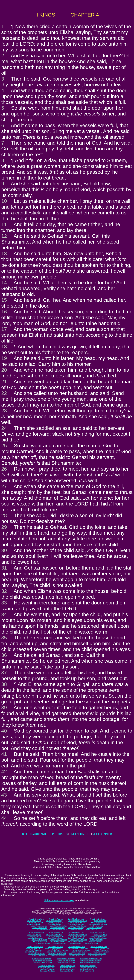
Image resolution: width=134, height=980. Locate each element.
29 (4, 527)
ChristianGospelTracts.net (43, 962)
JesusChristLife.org (43, 929)
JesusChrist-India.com (79, 952)
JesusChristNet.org (101, 921)
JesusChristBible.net (57, 942)
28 (4, 515)
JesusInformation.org (60, 929)
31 (4, 568)
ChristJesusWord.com (76, 955)
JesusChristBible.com (58, 955)
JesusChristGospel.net (76, 942)
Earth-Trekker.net (96, 940)
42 (4, 772)
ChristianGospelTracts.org (43, 961)
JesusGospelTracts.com (46, 967)
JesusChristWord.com (40, 955)
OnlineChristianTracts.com (66, 959)
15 (4, 300)
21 (4, 382)
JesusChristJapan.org (98, 922)
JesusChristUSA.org (34, 921)
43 (4, 795)
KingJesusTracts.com (48, 969)
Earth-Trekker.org (97, 926)
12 (4, 236)
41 (4, 754)
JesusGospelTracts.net (89, 967)
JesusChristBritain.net (97, 933)
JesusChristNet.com (102, 948)
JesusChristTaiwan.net (39, 940)
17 (4, 329)
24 (4, 428)
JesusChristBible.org (57, 928)
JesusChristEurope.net (76, 933)
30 (4, 550)
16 (4, 312)
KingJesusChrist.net (87, 971)
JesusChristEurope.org (76, 919)
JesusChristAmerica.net (54, 935)
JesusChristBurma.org (76, 924)
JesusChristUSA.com (33, 948)
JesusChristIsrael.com (35, 947)
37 (4, 673)
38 (4, 684)
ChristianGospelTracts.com (42, 959)
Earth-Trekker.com (102, 950)
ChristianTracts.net (91, 943)
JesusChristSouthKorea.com (58, 950)
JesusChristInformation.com (78, 948)
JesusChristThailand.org (59, 926)
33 (4, 603)
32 (4, 591)
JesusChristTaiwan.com (37, 954)
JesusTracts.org (76, 929)
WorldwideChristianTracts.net (90, 962)
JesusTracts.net (76, 943)
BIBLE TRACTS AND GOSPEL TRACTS (45, 834)
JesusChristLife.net (100, 935)
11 (4, 224)
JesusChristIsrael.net (36, 933)
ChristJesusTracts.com (46, 966)
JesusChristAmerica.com (54, 948)
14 (4, 283)
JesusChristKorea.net (77, 936)
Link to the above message (59, 900)
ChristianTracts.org (91, 929)
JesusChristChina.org (56, 922)
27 (4, 486)
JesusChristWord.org (40, 928)
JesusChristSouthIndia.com (56, 952)
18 (4, 347)
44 (4, 818)
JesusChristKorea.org (77, 922)
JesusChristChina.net (57, 936)
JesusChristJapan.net (98, 936)
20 (4, 370)
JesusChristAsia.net (56, 933)
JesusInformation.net (60, 943)
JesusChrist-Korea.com (82, 950)
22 (4, 393)
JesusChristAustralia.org (79, 926)
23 (4, 411)
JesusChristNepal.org (35, 924)
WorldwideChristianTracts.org (90, 961)
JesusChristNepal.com (33, 952)
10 (4, 201)
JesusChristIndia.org (55, 924)
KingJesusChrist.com (48, 971)
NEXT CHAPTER (102, 834)
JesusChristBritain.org (98, 919)
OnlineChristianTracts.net (66, 962)
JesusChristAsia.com (55, 947)
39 (4, 708)
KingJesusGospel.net (94, 942)
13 (4, 253)
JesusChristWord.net (40, 942)
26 (4, 469)
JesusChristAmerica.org (54, 921)
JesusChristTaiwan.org (39, 926)
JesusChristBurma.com (34, 950)
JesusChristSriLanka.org (98, 924)
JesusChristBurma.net (76, 938)
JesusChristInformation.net (77, 935)
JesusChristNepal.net (35, 938)
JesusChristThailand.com (57, 954)
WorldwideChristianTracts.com (91, 959)
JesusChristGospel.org (76, 928)
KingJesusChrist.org (67, 971)
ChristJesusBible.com (95, 955)
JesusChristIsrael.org (36, 919)
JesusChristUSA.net (34, 935)
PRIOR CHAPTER (80, 834)
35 (4, 638)
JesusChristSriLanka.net (98, 938)
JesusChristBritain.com (99, 947)
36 (4, 655)
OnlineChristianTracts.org (66, 961)
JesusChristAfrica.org (36, 922)
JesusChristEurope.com (76, 947)
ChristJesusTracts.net (88, 966)
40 (4, 731)
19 (4, 358)
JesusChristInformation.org (78, 921)
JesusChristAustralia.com (97, 954)
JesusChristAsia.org (56, 919)
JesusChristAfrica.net (36, 936)
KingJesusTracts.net (87, 969)
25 (4, 446)
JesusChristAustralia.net (79, 940)
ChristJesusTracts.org (67, 966)
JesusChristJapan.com (77, 954)
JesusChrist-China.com (101, 952)
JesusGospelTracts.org (67, 967)
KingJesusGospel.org (94, 928)
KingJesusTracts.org (67, 969)
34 (4, 614)
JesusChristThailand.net (59, 940)
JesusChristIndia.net (55, 938)
